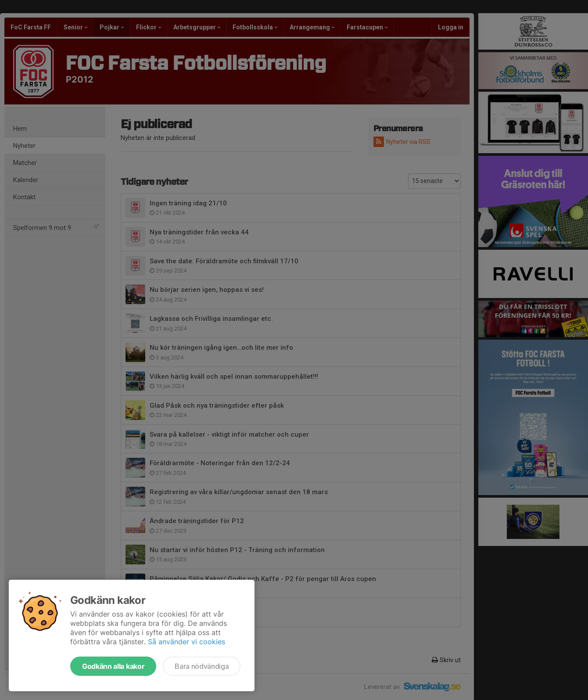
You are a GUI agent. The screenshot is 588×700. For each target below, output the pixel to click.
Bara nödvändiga (202, 666)
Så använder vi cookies (186, 642)
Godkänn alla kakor (113, 666)
